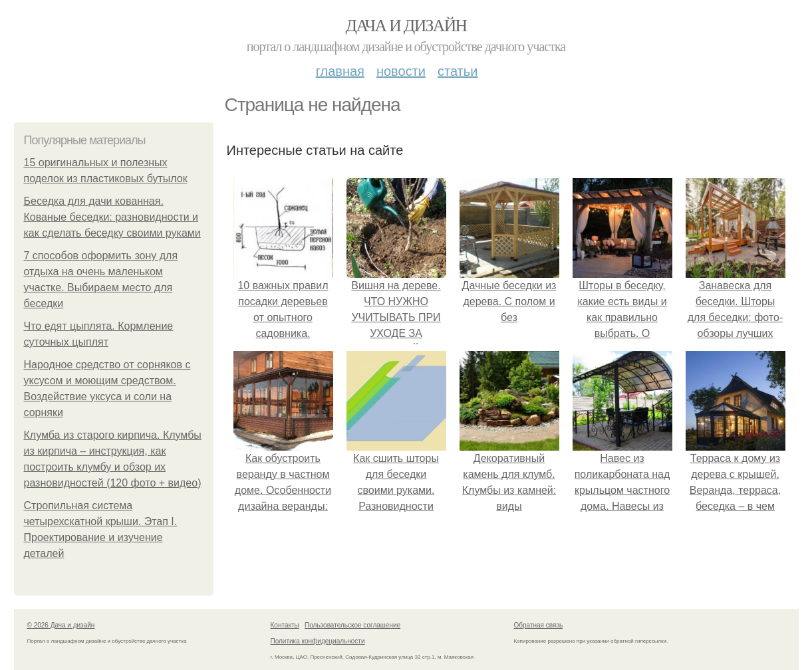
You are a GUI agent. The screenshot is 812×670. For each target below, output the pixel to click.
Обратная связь (539, 625)
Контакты (285, 625)
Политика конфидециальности (318, 641)
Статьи (458, 71)
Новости (401, 71)
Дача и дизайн (406, 26)
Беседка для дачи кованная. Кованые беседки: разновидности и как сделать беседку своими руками (112, 217)
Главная (340, 71)
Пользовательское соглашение (352, 625)
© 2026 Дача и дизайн (61, 625)
